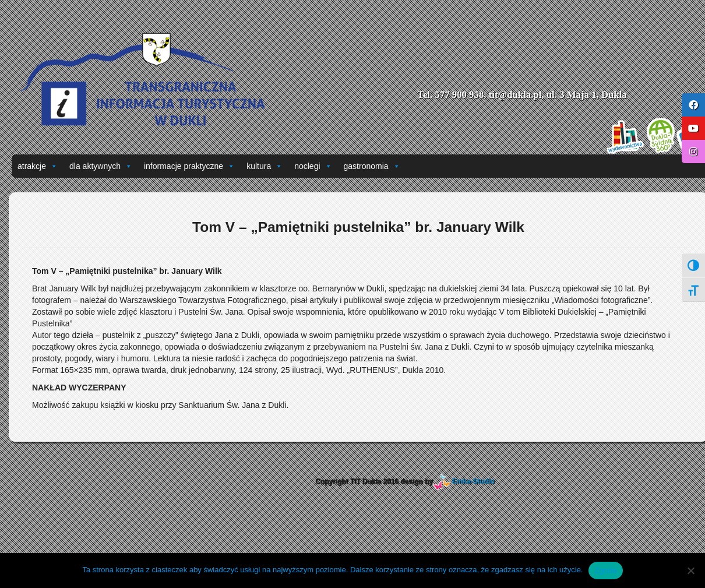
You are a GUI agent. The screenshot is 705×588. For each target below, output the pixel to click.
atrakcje (38, 166)
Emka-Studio (473, 481)
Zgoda (605, 570)
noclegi (313, 166)
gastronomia (372, 166)
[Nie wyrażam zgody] (690, 571)
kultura (265, 166)
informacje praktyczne (189, 166)
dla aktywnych (101, 166)
